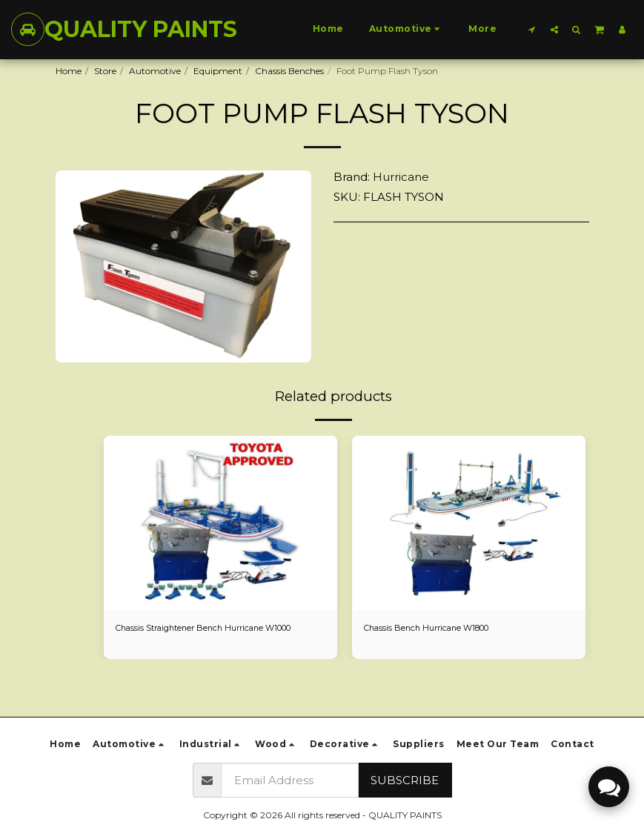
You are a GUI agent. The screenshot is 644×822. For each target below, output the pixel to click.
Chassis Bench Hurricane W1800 (434, 629)
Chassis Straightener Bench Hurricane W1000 (214, 629)
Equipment (218, 71)
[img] (220, 523)
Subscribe (405, 780)
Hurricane (401, 177)
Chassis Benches (289, 71)
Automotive (155, 71)
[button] (532, 29)
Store (105, 71)
